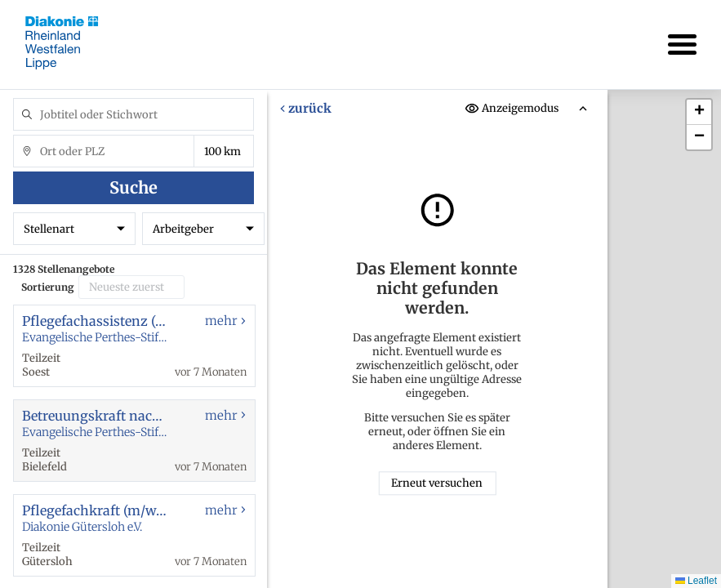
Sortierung (48, 287)
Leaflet (696, 581)
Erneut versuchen (438, 484)
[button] (699, 112)
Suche (134, 187)
